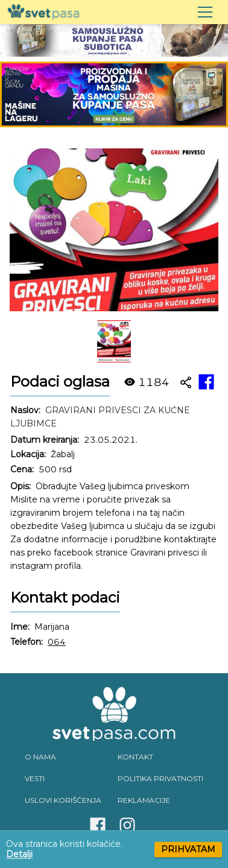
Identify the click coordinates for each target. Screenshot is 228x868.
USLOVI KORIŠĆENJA (63, 800)
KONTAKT (135, 757)
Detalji (19, 854)
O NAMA (40, 757)
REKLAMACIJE (144, 800)
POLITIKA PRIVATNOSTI (160, 778)
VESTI (35, 778)
